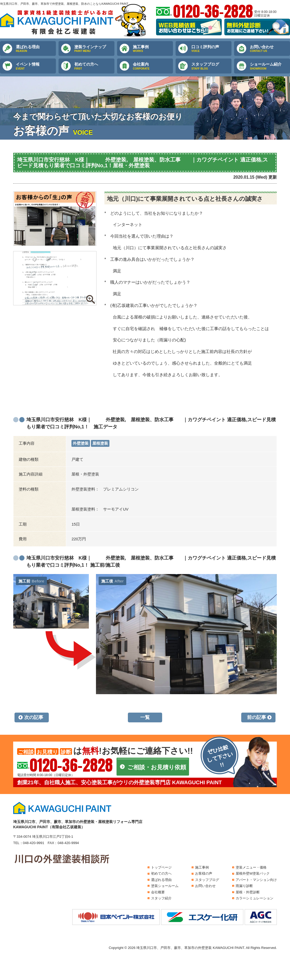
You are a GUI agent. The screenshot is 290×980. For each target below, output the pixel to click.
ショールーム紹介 (270, 66)
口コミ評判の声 (211, 49)
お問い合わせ (270, 49)
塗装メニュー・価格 (251, 867)
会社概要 (158, 892)
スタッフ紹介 (161, 898)
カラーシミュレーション (255, 898)
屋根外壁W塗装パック (253, 873)
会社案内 (153, 66)
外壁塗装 (81, 443)
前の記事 (257, 717)
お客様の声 (204, 873)
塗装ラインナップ (94, 49)
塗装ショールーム (165, 886)
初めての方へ (94, 66)
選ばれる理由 (36, 49)
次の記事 (34, 717)
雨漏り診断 (244, 886)
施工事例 (153, 49)
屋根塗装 (100, 443)
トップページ (161, 867)
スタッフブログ (211, 66)
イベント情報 (36, 66)
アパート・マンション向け (256, 880)
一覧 (145, 717)
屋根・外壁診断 (248, 892)
